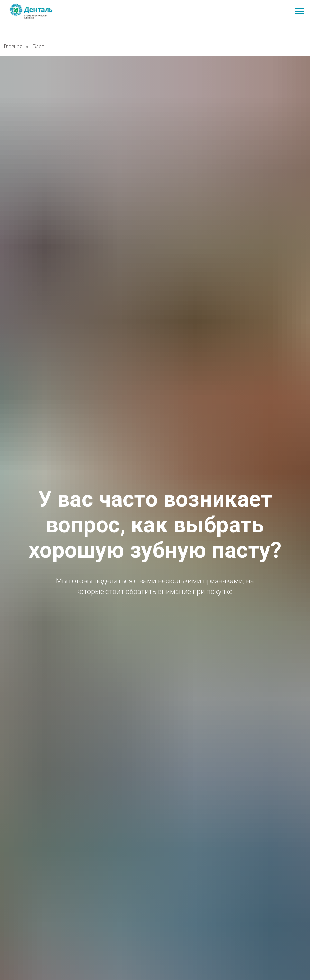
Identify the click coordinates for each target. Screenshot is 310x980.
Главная (13, 46)
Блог (38, 46)
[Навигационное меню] (299, 11)
